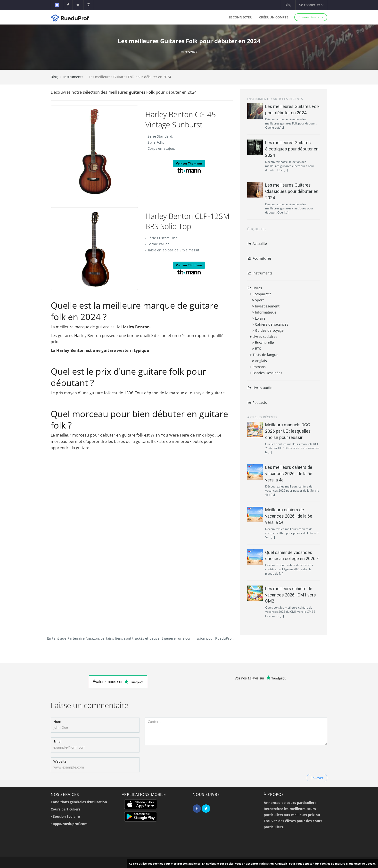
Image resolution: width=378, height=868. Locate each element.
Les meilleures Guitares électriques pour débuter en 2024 (292, 149)
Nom (57, 722)
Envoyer (317, 778)
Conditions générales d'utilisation (79, 802)
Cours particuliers (66, 809)
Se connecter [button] (311, 5)
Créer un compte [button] (274, 17)
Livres (255, 288)
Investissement (266, 306)
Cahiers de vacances (270, 324)
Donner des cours (311, 17)
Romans (258, 367)
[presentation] (181, 760)
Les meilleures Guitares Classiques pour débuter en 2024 (292, 191)
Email (58, 741)
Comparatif (260, 294)
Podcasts (257, 402)
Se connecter (240, 17)
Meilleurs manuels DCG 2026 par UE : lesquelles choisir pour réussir (288, 431)
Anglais (259, 361)
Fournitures (259, 258)
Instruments (73, 77)
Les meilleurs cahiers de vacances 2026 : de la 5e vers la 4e (289, 474)
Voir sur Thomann (189, 163)
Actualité (257, 244)
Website (60, 761)
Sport (258, 300)
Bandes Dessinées (266, 373)
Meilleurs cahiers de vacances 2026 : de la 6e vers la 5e (289, 516)
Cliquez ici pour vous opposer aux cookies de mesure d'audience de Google (325, 864)
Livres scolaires (263, 336)
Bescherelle (263, 343)
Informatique (264, 312)
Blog (288, 5)
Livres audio (260, 388)
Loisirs (259, 318)
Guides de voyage (268, 330)
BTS (257, 349)
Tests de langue (264, 355)
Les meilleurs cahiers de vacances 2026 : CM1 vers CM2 (291, 595)
